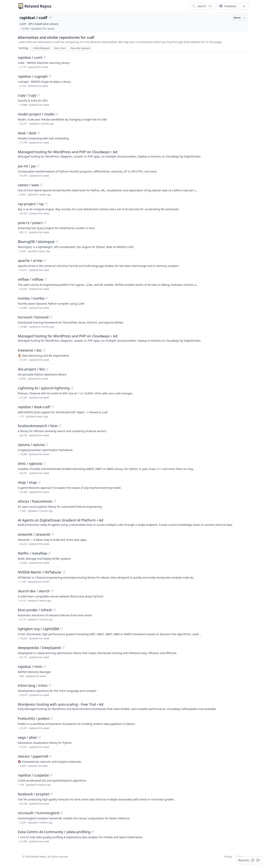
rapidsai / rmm (30, 667)
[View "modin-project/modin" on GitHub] (57, 114)
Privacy (228, 857)
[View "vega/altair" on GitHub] (40, 737)
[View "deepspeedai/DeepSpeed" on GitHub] (63, 648)
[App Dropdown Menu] (244, 6)
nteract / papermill (33, 756)
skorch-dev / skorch (34, 591)
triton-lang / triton (33, 685)
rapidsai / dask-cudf (34, 407)
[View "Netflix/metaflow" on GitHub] (49, 553)
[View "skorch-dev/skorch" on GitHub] (52, 591)
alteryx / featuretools (35, 501)
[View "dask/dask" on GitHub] (39, 133)
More (240, 18)
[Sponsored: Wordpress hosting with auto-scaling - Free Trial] (133, 706)
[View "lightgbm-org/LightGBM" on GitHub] (61, 629)
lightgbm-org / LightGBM (39, 629)
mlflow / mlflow (31, 279)
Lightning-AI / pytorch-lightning (44, 388)
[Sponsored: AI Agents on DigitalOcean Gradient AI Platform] (133, 522)
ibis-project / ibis (31, 369)
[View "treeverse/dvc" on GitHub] (44, 350)
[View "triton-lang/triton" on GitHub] (50, 685)
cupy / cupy (27, 95)
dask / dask (27, 133)
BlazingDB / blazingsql (36, 242)
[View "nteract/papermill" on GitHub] (51, 756)
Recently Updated (81, 48)
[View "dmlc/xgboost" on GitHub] (45, 463)
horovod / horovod (33, 317)
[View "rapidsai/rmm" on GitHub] (44, 667)
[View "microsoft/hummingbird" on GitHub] (61, 813)
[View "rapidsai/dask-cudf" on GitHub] (52, 407)
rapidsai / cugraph (33, 76)
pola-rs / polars (30, 223)
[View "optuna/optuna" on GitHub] (47, 445)
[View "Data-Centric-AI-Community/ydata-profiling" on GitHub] (93, 832)
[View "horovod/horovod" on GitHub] (51, 317)
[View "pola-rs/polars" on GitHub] (45, 223)
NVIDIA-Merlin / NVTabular (40, 572)
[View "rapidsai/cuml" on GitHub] (44, 57)
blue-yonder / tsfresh (35, 610)
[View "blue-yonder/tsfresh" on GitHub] (54, 610)
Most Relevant (41, 48)
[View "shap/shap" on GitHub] (39, 482)
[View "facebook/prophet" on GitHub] (52, 794)
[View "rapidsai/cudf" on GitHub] (50, 18)
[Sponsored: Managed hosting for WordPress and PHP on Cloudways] (133, 154)
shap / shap (27, 482)
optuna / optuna (31, 445)
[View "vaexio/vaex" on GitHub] (41, 185)
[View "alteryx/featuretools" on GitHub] (54, 501)
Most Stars (60, 48)
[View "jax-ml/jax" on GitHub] (38, 166)
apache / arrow (30, 260)
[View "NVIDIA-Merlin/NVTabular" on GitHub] (64, 572)
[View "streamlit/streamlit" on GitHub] (53, 534)
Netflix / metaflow (32, 553)
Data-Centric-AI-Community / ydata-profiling (54, 832)
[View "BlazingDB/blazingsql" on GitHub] (57, 242)
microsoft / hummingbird (39, 813)
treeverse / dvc (30, 350)
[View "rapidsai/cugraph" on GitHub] (50, 76)
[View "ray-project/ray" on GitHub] (46, 204)
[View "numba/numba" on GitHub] (47, 298)
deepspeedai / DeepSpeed (39, 648)
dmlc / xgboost (30, 463)
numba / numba (31, 298)
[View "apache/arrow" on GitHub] (45, 260)
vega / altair (28, 737)
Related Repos (38, 6)
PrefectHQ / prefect (34, 718)
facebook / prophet (34, 794)
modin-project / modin (36, 114)
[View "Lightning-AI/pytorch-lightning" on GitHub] (72, 388)
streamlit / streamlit (34, 534)
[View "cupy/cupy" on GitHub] (39, 95)
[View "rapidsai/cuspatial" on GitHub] (51, 775)
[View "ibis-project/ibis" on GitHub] (47, 369)
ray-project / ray (31, 204)
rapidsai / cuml (30, 57)
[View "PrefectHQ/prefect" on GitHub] (52, 718)
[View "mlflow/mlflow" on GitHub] (46, 279)
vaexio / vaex (29, 185)
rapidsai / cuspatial (33, 775)
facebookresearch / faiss (38, 426)
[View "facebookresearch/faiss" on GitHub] (60, 426)
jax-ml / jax (27, 166)
